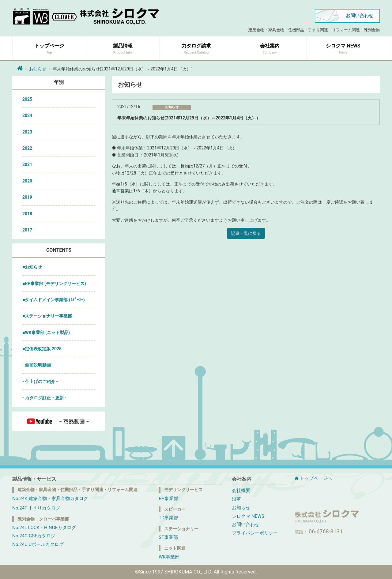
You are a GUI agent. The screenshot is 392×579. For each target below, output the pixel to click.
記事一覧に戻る (246, 233)
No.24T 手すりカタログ (36, 508)
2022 (27, 148)
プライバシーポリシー (255, 533)
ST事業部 (168, 537)
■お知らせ (32, 267)
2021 (27, 164)
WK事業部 (169, 557)
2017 (27, 230)
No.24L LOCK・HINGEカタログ (44, 528)
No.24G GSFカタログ (34, 536)
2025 (27, 99)
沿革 (236, 499)
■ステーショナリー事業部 (47, 316)
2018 (27, 214)
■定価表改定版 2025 (42, 349)
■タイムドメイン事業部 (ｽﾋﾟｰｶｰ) (54, 300)
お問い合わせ (360, 16)
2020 (27, 181)
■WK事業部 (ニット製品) (46, 333)
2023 (27, 132)
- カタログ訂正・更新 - (44, 398)
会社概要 (241, 491)
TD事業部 (168, 518)
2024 (27, 115)
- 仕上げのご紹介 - (40, 382)
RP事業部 (168, 498)
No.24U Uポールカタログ (38, 544)
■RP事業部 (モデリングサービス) (54, 284)
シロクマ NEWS (248, 516)
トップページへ (313, 478)
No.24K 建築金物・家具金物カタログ (50, 498)
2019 (27, 197)
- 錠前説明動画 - (38, 365)
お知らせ (38, 69)
